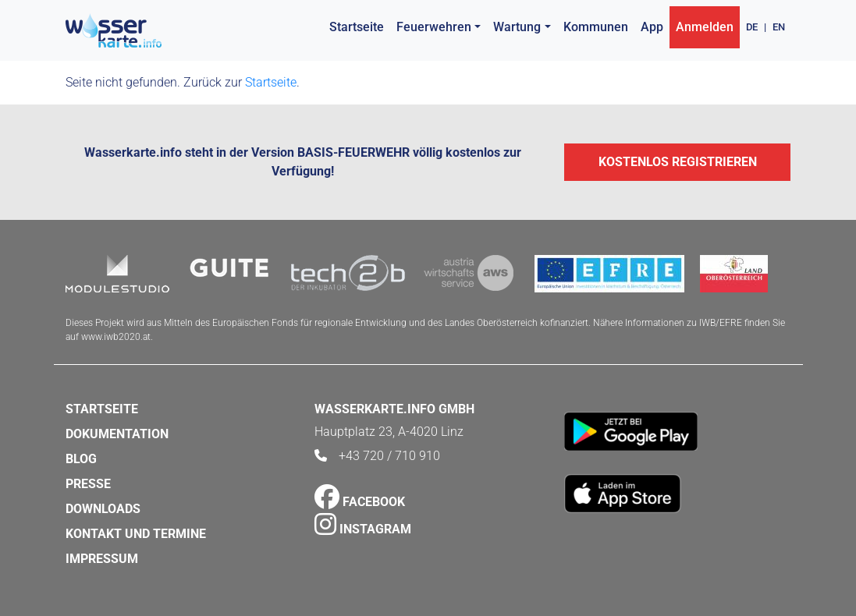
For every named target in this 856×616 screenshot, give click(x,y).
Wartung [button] (517, 27)
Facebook (360, 502)
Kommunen (596, 27)
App (652, 27)
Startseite (357, 27)
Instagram (363, 529)
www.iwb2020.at (116, 337)
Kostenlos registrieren (678, 162)
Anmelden (705, 27)
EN (779, 27)
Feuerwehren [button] (434, 27)
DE (752, 27)
